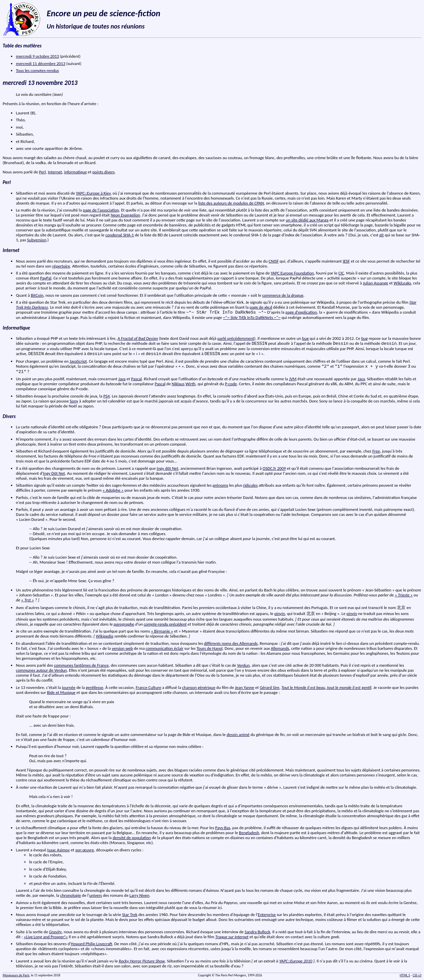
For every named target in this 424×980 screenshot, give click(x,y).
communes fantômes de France (81, 665)
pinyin (280, 613)
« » (28, 600)
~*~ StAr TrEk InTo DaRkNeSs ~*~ (252, 317)
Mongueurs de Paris (16, 975)
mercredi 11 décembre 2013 (41, 63)
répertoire (61, 266)
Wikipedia (105, 636)
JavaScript (78, 361)
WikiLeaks (402, 283)
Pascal (136, 379)
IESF (346, 261)
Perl (42, 172)
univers (95, 895)
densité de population (132, 838)
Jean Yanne (244, 687)
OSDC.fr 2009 (274, 468)
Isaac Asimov (59, 850)
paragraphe (124, 624)
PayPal (46, 278)
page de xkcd (261, 307)
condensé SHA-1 (120, 235)
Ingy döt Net (167, 468)
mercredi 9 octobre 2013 (37, 56)
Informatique (16, 328)
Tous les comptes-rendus (37, 70)
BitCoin (37, 295)
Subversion (37, 240)
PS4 (106, 396)
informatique (75, 172)
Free (376, 451)
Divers (9, 416)
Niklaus (178, 384)
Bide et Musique (61, 692)
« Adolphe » (113, 490)
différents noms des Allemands (231, 643)
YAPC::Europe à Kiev (93, 193)
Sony (74, 401)
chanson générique (199, 687)
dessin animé (238, 735)
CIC (341, 273)
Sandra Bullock (257, 932)
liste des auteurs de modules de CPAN (231, 203)
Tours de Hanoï (209, 648)
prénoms (220, 485)
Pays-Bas (223, 828)
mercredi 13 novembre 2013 (40, 83)
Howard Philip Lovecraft (92, 944)
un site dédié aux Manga (307, 220)
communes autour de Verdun (41, 670)
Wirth (190, 384)
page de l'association (101, 210)
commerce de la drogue (283, 295)
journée (69, 687)
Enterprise (267, 915)
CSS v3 (417, 975)
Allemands (280, 648)
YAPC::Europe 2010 (296, 961)
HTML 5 (405, 975)
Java (122, 379)
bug (305, 338)
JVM (293, 379)
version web (122, 648)
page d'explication (301, 312)
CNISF (274, 261)
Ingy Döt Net (54, 473)
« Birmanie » (162, 631)
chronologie (71, 895)
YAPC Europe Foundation (292, 273)
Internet (55, 172)
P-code (231, 384)
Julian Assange (376, 283)
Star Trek (130, 915)
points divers (104, 172)
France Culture (149, 687)
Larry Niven (139, 895)
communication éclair (165, 648)
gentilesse (95, 687)
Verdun (243, 665)
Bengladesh (249, 833)
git (381, 235)
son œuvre (84, 850)
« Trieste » (404, 595)
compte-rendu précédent (165, 624)
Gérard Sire (269, 687)
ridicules (250, 485)
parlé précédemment (236, 338)
